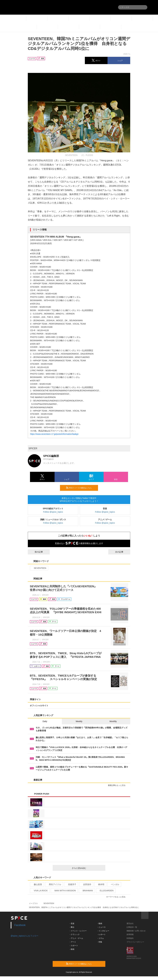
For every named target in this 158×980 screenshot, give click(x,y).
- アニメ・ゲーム (76, 938)
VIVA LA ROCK (39, 891)
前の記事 (36, 552)
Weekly (79, 721)
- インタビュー (103, 931)
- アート (73, 942)
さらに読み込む (87, 868)
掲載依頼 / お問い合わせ (136, 931)
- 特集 (100, 942)
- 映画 (72, 949)
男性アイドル (54, 884)
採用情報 (130, 934)
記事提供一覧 (132, 927)
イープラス (33, 903)
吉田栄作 (86, 884)
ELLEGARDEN (105, 891)
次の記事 (122, 552)
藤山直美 (37, 884)
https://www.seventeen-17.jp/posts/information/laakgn (54, 434)
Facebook (20, 925)
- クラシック (75, 934)
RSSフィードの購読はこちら (81, 488)
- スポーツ (74, 946)
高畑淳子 (71, 884)
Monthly (113, 721)
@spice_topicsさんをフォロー (25, 936)
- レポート (102, 934)
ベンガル (114, 884)
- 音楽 (72, 923)
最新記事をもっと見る (118, 785)
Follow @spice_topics (53, 512)
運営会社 (130, 923)
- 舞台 (72, 927)
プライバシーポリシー (135, 942)
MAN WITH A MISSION (64, 891)
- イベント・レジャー (78, 931)
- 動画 (100, 923)
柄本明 (100, 884)
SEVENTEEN (39, 568)
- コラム (101, 938)
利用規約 (130, 938)
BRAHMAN (87, 891)
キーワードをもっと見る (117, 897)
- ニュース (102, 927)
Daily (45, 721)
